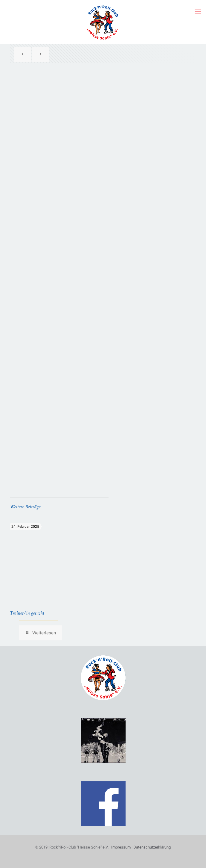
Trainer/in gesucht (27, 613)
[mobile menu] (198, 12)
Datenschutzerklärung (152, 847)
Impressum (121, 847)
